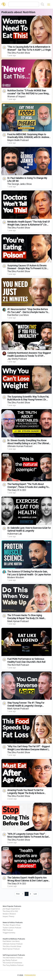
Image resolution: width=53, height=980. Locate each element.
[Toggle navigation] (49, 4)
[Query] (24, 4)
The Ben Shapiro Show (12, 925)
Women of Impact (16, 97)
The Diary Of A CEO (17, 490)
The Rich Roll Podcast (18, 665)
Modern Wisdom (16, 577)
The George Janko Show (20, 184)
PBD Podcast (8, 930)
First (18, 894)
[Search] (42, 4)
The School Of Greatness (12, 963)
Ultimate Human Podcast (20, 446)
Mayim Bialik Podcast (18, 140)
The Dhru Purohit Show (19, 53)
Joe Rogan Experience (11, 909)
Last (35, 894)
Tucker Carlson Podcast (12, 928)
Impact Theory (8, 916)
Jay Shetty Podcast (17, 359)
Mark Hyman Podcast (18, 621)
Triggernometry (9, 933)
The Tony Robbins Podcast (13, 965)
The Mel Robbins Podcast (13, 958)
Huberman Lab (15, 534)
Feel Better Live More (18, 315)
